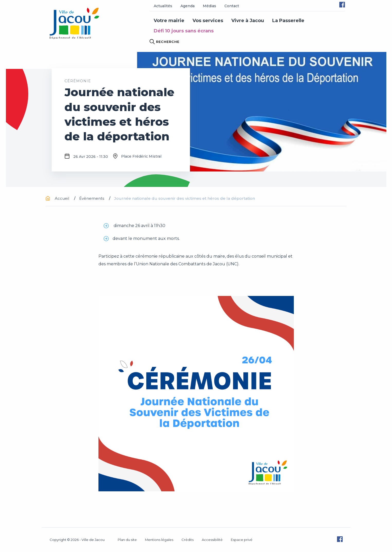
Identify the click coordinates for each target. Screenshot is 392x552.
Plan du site (127, 540)
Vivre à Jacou (248, 21)
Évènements (92, 198)
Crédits (188, 540)
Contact (232, 6)
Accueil (58, 198)
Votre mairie (169, 21)
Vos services (208, 21)
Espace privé (242, 540)
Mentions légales (159, 540)
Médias (209, 6)
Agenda (188, 6)
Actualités (163, 6)
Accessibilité (212, 540)
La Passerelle (288, 21)
